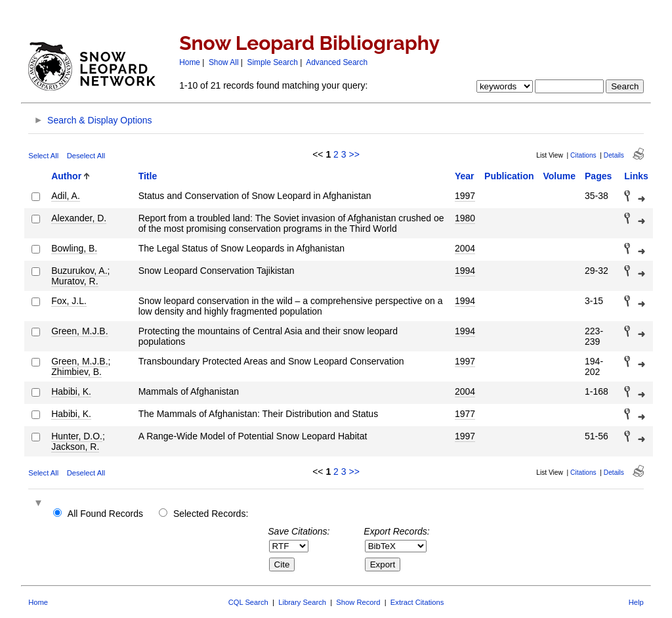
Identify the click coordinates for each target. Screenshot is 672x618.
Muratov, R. (74, 281)
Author (66, 176)
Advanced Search (337, 62)
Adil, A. (66, 196)
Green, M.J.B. (79, 331)
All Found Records (105, 514)
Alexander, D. (79, 218)
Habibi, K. (71, 391)
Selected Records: (211, 514)
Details (614, 155)
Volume (560, 176)
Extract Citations (417, 602)
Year (465, 176)
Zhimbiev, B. (76, 372)
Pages (598, 176)
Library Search (302, 602)
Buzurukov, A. (79, 271)
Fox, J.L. (69, 301)
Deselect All (86, 156)
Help (636, 602)
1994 (465, 271)
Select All (43, 156)
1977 (465, 414)
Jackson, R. (75, 447)
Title (148, 176)
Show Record (358, 602)
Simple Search (273, 62)
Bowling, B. (74, 248)
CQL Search (248, 602)
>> (354, 154)
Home (190, 62)
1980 (465, 218)
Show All (224, 62)
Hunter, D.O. (77, 436)
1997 (465, 196)
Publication (509, 176)
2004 (465, 248)
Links (636, 176)
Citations (583, 155)
